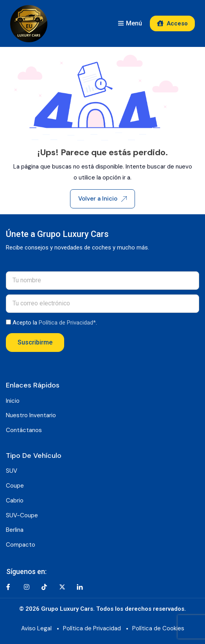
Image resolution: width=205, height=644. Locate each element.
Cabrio (15, 500)
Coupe (15, 486)
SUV (12, 471)
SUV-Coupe (22, 515)
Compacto (21, 545)
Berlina (15, 530)
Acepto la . (55, 323)
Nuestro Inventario (31, 415)
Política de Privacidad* (67, 323)
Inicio (13, 401)
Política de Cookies (158, 628)
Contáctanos (24, 430)
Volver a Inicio (102, 199)
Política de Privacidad (92, 628)
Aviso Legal (36, 628)
